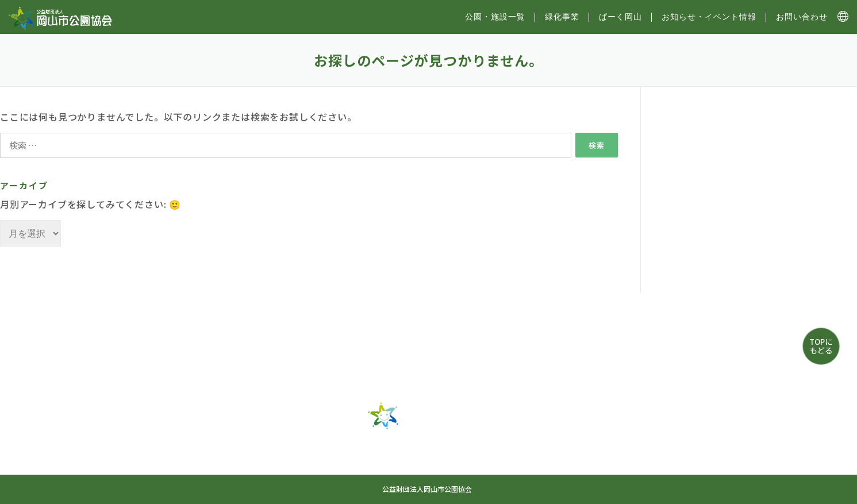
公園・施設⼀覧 (495, 17)
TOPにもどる (821, 346)
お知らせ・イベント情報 (709, 17)
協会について (451, 468)
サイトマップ (374, 468)
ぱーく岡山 (620, 17)
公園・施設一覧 (333, 447)
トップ (262, 447)
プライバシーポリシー (544, 468)
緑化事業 (562, 17)
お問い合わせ (802, 17)
